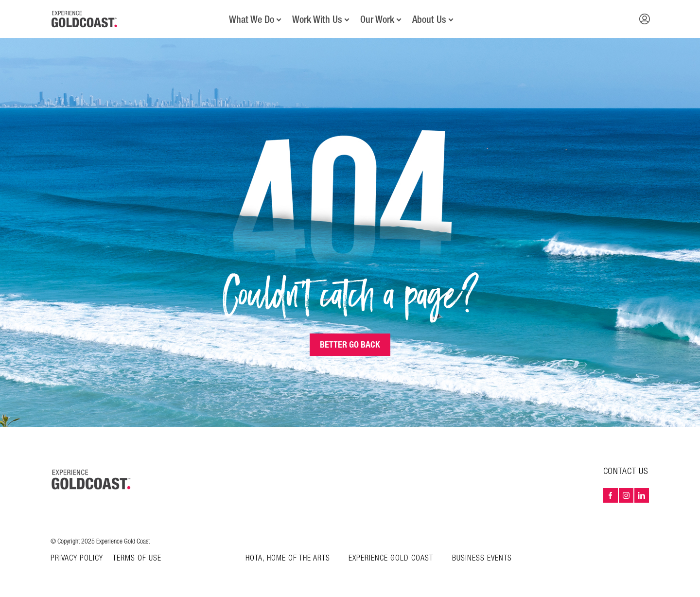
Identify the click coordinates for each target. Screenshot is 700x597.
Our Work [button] (377, 19)
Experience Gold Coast (391, 558)
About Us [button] (429, 19)
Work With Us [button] (317, 19)
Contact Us (626, 472)
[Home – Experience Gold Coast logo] (91, 479)
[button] (645, 19)
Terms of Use (137, 559)
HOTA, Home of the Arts (288, 558)
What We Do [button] (252, 19)
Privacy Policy (77, 559)
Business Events (482, 558)
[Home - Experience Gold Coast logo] (85, 19)
